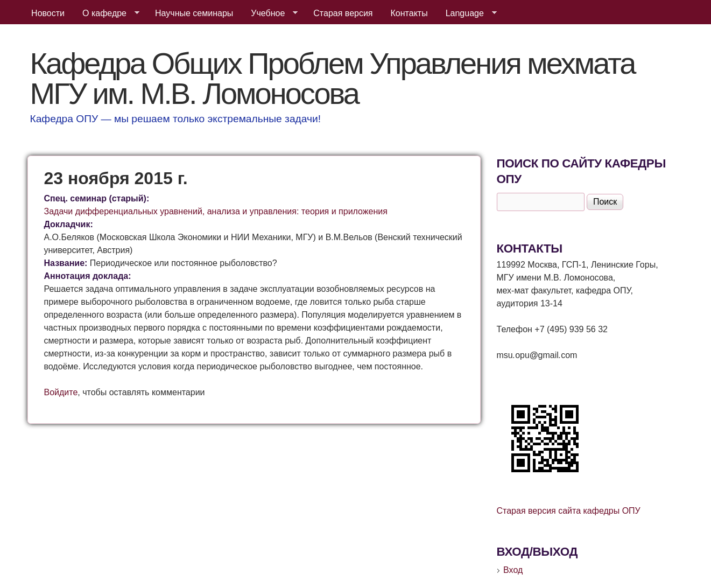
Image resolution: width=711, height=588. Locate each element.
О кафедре (107, 13)
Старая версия (343, 13)
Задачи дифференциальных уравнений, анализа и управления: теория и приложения (216, 211)
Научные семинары (194, 13)
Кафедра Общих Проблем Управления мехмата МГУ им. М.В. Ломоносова (333, 78)
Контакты (409, 13)
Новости (48, 13)
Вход (513, 570)
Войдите (61, 392)
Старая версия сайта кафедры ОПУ (569, 511)
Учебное (270, 13)
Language (467, 13)
